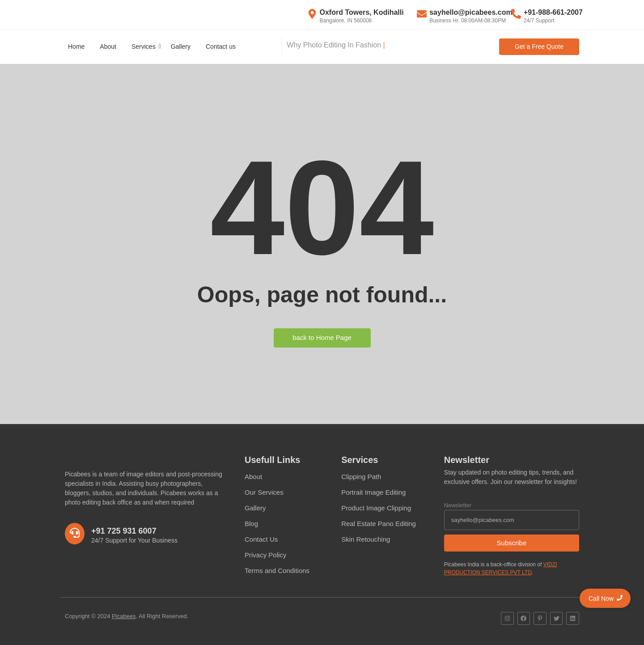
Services (145, 47)
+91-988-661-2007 (553, 12)
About (108, 47)
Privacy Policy (265, 555)
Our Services (264, 492)
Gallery (181, 47)
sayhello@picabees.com (471, 12)
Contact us (221, 47)
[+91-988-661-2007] (516, 15)
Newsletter (458, 505)
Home (76, 47)
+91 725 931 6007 (124, 531)
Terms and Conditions (277, 571)
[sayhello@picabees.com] (422, 15)
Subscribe (512, 543)
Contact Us (261, 539)
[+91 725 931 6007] (75, 534)
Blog (251, 524)
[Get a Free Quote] (539, 47)
